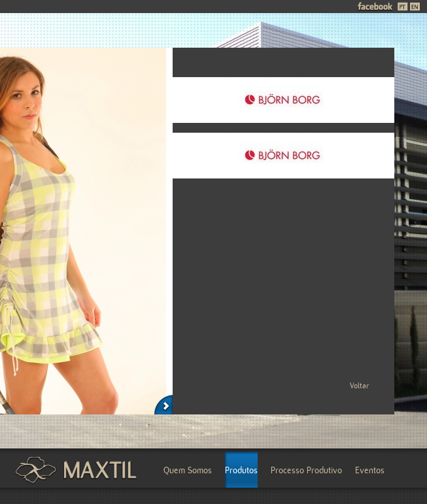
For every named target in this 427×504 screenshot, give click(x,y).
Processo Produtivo (306, 470)
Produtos (241, 470)
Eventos (370, 470)
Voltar (359, 386)
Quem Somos (188, 470)
